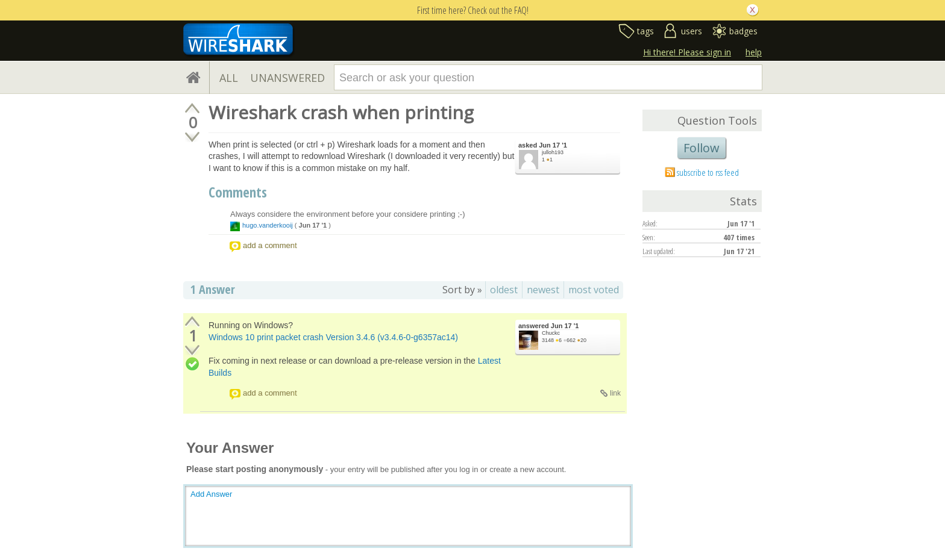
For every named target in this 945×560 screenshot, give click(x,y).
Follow (702, 148)
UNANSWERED (287, 78)
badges (743, 31)
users (692, 31)
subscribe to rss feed (708, 172)
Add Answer (211, 494)
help (754, 52)
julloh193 (553, 152)
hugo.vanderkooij (268, 225)
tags (645, 31)
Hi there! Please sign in (687, 52)
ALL (229, 78)
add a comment (270, 245)
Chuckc (551, 333)
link (615, 393)
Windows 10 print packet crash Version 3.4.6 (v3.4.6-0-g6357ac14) (333, 337)
